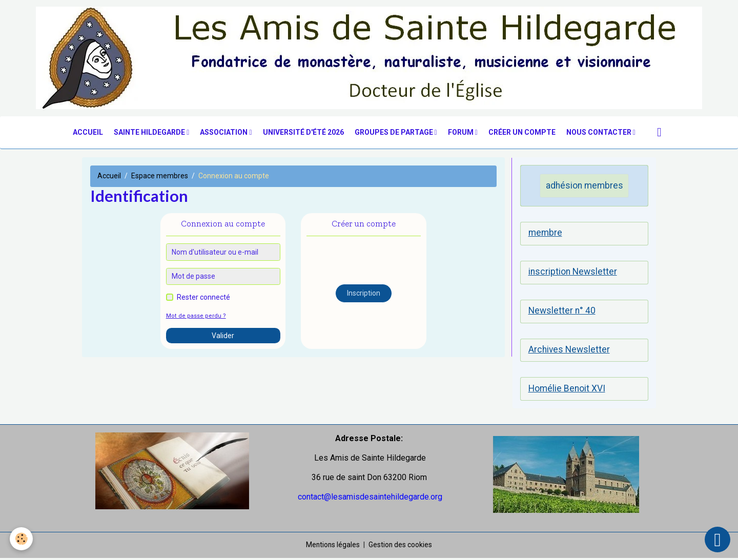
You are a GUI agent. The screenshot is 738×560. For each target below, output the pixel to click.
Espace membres (160, 177)
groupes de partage (395, 133)
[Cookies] (22, 539)
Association (224, 133)
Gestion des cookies (401, 547)
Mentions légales (333, 547)
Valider (223, 336)
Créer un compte (522, 133)
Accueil (88, 133)
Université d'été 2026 (303, 133)
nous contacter (600, 133)
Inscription (364, 294)
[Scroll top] (717, 540)
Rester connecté (203, 298)
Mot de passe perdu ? (194, 317)
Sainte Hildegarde (150, 133)
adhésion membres (585, 186)
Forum (462, 133)
